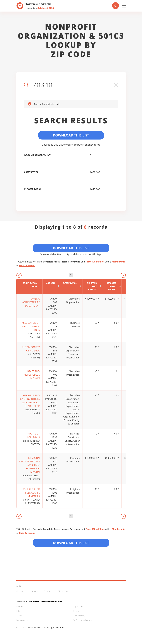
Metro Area (22, 620)
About (35, 591)
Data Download (27, 265)
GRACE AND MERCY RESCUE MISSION (32, 375)
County (77, 611)
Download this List (71, 543)
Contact (48, 591)
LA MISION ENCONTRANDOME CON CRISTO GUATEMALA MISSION (29, 465)
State (19, 615)
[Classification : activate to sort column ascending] (71, 286)
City (18, 611)
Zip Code (78, 606)
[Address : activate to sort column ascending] (51, 286)
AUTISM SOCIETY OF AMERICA (31, 349)
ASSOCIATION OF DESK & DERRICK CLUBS (31, 326)
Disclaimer (63, 591)
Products (21, 591)
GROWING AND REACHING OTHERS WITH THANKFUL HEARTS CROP (30, 401)
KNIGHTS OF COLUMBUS (33, 435)
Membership (119, 262)
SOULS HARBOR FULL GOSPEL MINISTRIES (31, 493)
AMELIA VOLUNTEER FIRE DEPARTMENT (31, 302)
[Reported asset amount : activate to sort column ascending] (92, 286)
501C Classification (83, 620)
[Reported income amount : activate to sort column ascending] (112, 286)
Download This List (71, 135)
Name (19, 606)
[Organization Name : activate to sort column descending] (29, 286)
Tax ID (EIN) (79, 615)
